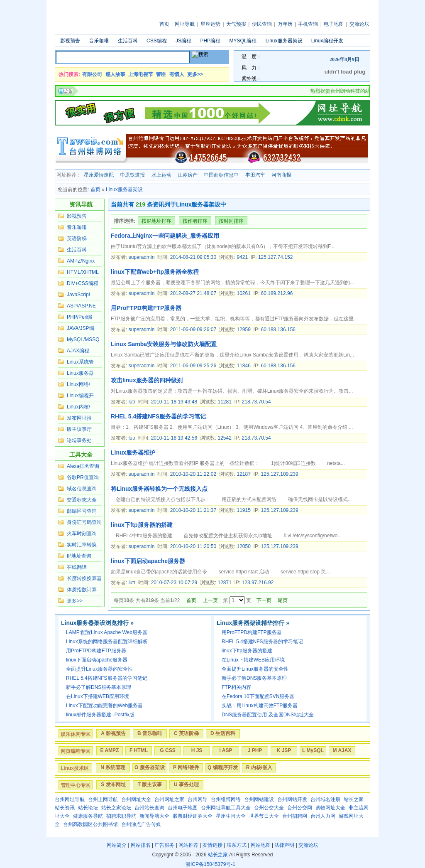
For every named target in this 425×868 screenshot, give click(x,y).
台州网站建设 (259, 799)
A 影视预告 (113, 733)
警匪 (161, 74)
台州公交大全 (269, 808)
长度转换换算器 (84, 578)
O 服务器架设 (150, 767)
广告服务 (164, 845)
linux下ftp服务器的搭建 (142, 525)
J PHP (255, 750)
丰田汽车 (255, 175)
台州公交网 (300, 808)
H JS (197, 750)
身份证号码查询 (84, 522)
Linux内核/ (78, 407)
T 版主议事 (150, 784)
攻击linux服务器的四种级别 (147, 380)
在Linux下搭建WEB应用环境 (98, 696)
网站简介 (117, 845)
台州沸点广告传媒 (141, 824)
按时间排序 (231, 221)
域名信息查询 (82, 489)
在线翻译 (77, 567)
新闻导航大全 (154, 816)
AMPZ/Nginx (81, 261)
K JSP (284, 750)
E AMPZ (110, 750)
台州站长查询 (149, 808)
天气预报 (236, 24)
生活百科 (128, 41)
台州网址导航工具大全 (226, 808)
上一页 (210, 600)
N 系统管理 (113, 767)
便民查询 (262, 24)
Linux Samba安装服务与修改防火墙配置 (164, 344)
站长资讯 (65, 808)
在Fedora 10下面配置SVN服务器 (258, 696)
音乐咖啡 (99, 41)
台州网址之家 (169, 799)
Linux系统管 (80, 362)
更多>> (195, 74)
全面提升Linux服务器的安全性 (99, 669)
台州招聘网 (295, 816)
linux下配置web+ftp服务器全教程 (155, 272)
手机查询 (308, 24)
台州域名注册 (325, 799)
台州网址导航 (70, 799)
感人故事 (115, 74)
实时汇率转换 (82, 545)
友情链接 (212, 845)
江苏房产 (188, 175)
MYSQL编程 (243, 41)
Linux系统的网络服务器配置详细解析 (107, 642)
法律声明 (284, 845)
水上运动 (161, 175)
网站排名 (141, 845)
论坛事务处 (79, 440)
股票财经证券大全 (193, 816)
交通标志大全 (82, 500)
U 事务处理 (186, 784)
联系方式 (237, 845)
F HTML (139, 750)
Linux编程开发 (327, 41)
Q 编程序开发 (223, 767)
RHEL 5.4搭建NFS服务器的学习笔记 (158, 416)
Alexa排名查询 (83, 466)
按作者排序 (195, 221)
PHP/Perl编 (79, 317)
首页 (164, 24)
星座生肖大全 (231, 816)
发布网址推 (79, 418)
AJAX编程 (78, 351)
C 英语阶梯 (186, 733)
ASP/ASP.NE (81, 306)
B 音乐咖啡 (150, 733)
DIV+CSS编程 (83, 283)
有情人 (177, 74)
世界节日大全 (264, 816)
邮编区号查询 (82, 511)
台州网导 (198, 799)
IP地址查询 (79, 556)
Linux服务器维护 (133, 452)
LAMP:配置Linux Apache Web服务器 (107, 632)
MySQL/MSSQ (83, 339)
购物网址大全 (330, 808)
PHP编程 (210, 41)
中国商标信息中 (221, 175)
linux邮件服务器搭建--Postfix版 (100, 715)
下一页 (264, 600)
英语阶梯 (77, 239)
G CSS (167, 750)
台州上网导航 (103, 799)
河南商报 (281, 175)
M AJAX (342, 750)
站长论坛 (88, 808)
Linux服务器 (80, 373)
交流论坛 (359, 24)
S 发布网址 (113, 784)
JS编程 (183, 41)
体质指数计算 (82, 590)
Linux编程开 (80, 396)
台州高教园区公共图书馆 (90, 824)
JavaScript (78, 295)
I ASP (226, 750)
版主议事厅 (79, 429)
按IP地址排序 (156, 221)
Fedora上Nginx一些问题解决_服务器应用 (165, 236)
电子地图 (334, 24)
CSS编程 (157, 41)
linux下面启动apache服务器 (148, 561)
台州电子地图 (183, 808)
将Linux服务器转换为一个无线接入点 (159, 489)
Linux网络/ (78, 384)
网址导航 (185, 24)
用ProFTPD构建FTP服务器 (146, 308)
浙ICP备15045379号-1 (210, 864)
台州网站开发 (292, 799)
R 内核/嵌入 (259, 767)
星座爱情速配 (99, 175)
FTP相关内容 (236, 687)
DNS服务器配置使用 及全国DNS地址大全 (268, 715)
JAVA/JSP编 (81, 328)
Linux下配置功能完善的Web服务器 (104, 706)
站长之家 (354, 799)
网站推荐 (188, 845)
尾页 (283, 600)
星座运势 (210, 24)
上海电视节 (141, 74)
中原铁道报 (132, 175)
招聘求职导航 (121, 816)
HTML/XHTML (83, 272)
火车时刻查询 (82, 534)
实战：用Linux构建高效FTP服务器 (260, 706)
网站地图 (261, 845)
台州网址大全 (136, 799)
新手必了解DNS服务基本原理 (99, 687)
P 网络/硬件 (186, 767)
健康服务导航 (88, 816)
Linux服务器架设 (284, 41)
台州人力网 (323, 816)
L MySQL (313, 750)
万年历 (285, 24)
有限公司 (92, 74)
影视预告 (70, 41)
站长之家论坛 (116, 808)
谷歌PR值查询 (83, 477)
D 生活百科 (223, 733)
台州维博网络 (226, 799)
